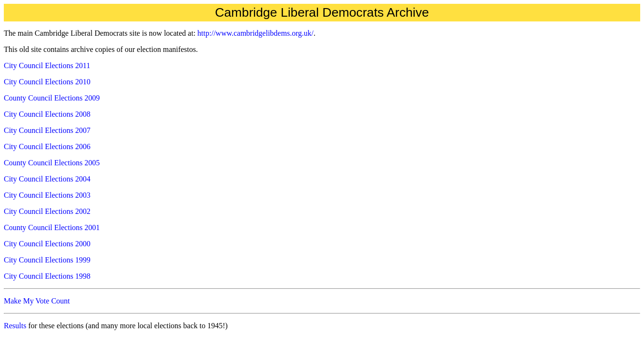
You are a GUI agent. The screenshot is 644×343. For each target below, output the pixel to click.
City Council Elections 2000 (47, 244)
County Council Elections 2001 (52, 227)
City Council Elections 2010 (47, 82)
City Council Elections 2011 (47, 66)
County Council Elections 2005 (52, 163)
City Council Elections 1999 (47, 260)
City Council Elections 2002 (47, 211)
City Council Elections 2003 (47, 195)
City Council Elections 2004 (47, 179)
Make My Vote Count (37, 301)
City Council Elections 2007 (47, 130)
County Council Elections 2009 (52, 98)
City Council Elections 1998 (47, 276)
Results (15, 326)
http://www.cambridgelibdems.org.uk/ (256, 33)
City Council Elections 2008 (47, 114)
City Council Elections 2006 (47, 146)
